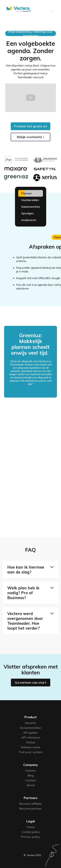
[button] (52, 11)
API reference (31, 737)
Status (31, 742)
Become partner (30, 809)
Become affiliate (31, 804)
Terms (31, 827)
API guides (30, 733)
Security (30, 723)
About (31, 785)
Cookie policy (31, 832)
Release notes (31, 747)
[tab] (31, 193)
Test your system (30, 752)
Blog (31, 775)
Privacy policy (30, 837)
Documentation (30, 728)
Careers (31, 771)
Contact (30, 780)
